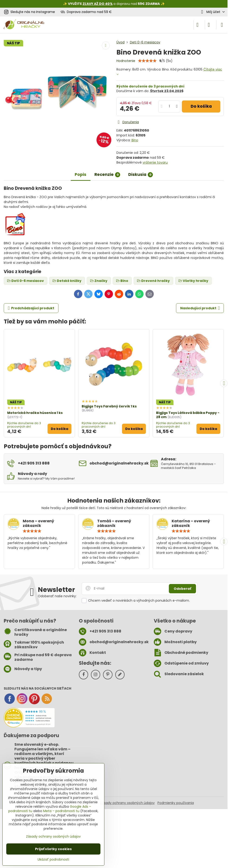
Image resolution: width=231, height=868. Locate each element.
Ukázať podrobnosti (53, 860)
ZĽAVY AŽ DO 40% (98, 4)
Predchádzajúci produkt (31, 308)
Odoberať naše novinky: (57, 596)
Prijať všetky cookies (53, 849)
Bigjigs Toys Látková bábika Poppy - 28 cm (188, 415)
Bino (135, 140)
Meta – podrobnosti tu (61, 811)
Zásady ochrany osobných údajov (127, 803)
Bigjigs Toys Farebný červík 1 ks (109, 406)
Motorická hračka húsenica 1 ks (35, 413)
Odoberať (182, 589)
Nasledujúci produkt (200, 308)
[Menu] (222, 25)
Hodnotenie (126, 61)
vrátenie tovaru (155, 162)
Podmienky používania (176, 803)
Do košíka (201, 106)
